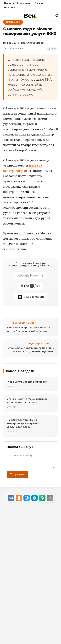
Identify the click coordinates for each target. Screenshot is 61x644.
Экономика (13, 22)
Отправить (17, 474)
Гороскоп (10, 7)
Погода (39, 3)
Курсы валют (24, 3)
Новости (9, 3)
